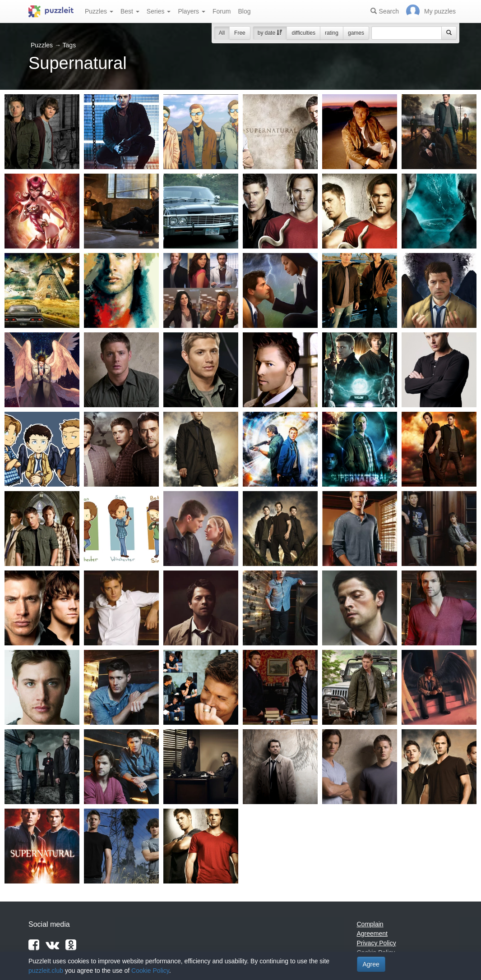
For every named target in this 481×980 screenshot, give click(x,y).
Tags (69, 45)
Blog (244, 11)
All (222, 33)
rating (332, 33)
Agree (371, 964)
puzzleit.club (46, 971)
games (356, 33)
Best (130, 11)
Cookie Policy (150, 971)
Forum (222, 11)
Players (192, 11)
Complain (370, 924)
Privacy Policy (377, 943)
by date (270, 33)
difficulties (303, 33)
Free (240, 33)
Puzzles (99, 11)
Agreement (372, 934)
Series (159, 11)
